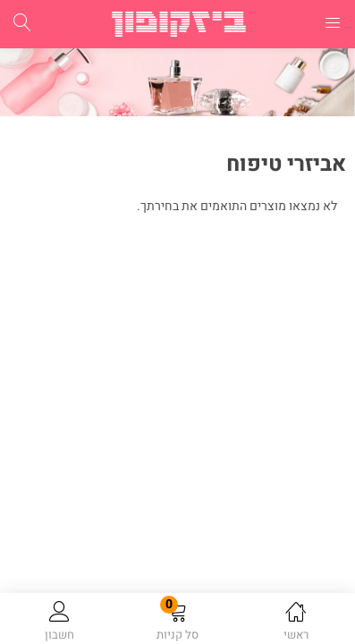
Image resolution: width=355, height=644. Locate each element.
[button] (177, 622)
